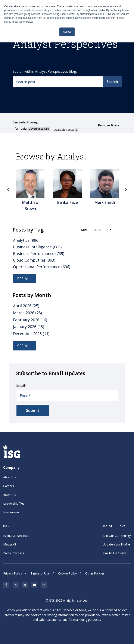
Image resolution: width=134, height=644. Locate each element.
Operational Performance (42, 267)
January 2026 (29, 327)
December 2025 (31, 334)
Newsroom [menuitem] (11, 512)
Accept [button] (67, 32)
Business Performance (39, 253)
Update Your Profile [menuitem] (116, 544)
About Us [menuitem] (10, 477)
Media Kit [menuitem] (10, 544)
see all (24, 346)
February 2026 (30, 320)
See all (24, 279)
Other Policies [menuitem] (95, 573)
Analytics (26, 240)
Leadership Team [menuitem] (15, 503)
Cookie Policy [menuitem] (67, 573)
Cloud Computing (34, 260)
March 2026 (27, 313)
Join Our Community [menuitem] (117, 536)
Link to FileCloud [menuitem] (114, 553)
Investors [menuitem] (10, 495)
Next (126, 190)
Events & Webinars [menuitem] (16, 536)
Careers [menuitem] (9, 486)
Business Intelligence (37, 247)
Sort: (85, 230)
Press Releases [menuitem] (14, 553)
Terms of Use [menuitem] (40, 573)
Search (112, 82)
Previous (8, 190)
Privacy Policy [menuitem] (13, 573)
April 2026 (26, 306)
